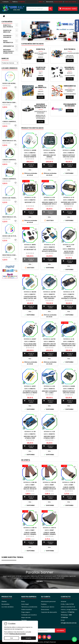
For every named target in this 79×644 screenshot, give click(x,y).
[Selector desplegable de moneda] (42, 2)
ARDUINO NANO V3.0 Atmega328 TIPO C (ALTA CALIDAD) (49, 204)
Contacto (5, 2)
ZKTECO (70, 73)
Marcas (5, 58)
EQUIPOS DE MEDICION (7, 31)
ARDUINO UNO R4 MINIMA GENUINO (49, 345)
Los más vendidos (9, 68)
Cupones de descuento (49, 612)
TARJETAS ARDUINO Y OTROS (41, 54)
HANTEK (41, 76)
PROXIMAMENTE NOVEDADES (70, 105)
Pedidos (44, 604)
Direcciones (45, 610)
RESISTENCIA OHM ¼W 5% (10, 255)
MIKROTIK (41, 94)
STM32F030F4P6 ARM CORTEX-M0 (30, 298)
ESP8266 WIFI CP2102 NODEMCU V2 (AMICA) (69, 204)
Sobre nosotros (27, 610)
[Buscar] (40, 9)
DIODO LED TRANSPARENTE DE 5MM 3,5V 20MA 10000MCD (10, 198)
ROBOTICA (41, 49)
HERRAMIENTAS (9, 46)
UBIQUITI (41, 91)
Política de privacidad (18, 634)
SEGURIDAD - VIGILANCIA (8, 36)
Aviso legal (25, 604)
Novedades (5, 604)
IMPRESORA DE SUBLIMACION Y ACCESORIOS (41, 117)
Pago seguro (26, 612)
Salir (12, 638)
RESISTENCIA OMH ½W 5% (10, 103)
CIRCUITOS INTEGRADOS (70, 56)
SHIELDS (41, 57)
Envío (23, 601)
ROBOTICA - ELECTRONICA (8, 26)
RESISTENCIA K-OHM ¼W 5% (10, 217)
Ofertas (4, 601)
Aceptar (28, 638)
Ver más (41, 60)
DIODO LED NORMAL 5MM (10, 83)
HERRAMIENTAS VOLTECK (70, 91)
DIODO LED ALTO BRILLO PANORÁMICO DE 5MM (10, 236)
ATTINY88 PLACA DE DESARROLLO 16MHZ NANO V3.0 (30, 393)
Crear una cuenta (70, 2)
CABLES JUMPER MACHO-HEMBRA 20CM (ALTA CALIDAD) (10, 160)
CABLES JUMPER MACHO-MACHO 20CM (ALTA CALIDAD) (10, 122)
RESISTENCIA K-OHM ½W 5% (10, 141)
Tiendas (24, 620)
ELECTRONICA (70, 49)
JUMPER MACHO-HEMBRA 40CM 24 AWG (49, 489)
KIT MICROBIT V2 (30, 250)
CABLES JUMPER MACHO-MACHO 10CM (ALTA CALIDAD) (10, 179)
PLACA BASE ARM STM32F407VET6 (30, 345)
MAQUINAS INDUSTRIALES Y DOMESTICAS (9, 51)
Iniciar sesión (58, 2)
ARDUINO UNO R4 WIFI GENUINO (49, 298)
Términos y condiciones (29, 607)
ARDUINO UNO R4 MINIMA (49, 156)
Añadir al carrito (29, 165)
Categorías (7, 22)
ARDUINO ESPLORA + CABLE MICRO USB (69, 345)
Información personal (48, 601)
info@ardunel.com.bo (69, 623)
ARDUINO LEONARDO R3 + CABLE (49, 392)
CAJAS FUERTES (70, 76)
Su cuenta (46, 597)
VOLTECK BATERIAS (70, 94)
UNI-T (41, 73)
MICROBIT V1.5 (30, 202)
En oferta (26, 460)
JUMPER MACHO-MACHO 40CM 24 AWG (30, 489)
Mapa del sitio (26, 618)
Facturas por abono (48, 607)
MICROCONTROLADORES (71, 53)
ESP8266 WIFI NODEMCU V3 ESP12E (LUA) (69, 298)
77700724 (21, 2)
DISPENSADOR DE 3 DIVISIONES (41, 112)
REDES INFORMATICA (8, 42)
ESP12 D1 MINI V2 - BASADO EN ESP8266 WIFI (49, 251)
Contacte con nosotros (29, 615)
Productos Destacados (32, 128)
